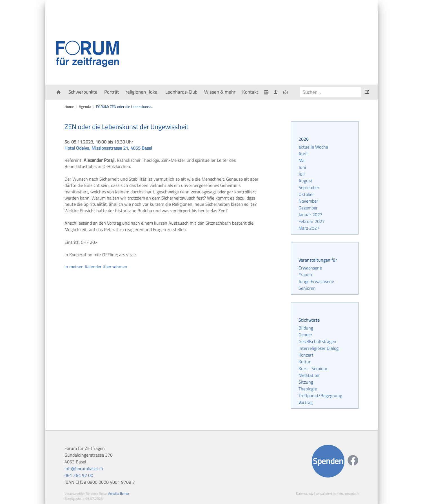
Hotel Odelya (108, 148)
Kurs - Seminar (313, 368)
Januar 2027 (310, 215)
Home (69, 107)
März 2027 (309, 228)
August (305, 181)
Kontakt (250, 92)
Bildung (306, 328)
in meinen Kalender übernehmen (96, 267)
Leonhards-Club (181, 92)
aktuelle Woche (313, 147)
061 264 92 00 (79, 475)
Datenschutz (305, 493)
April (303, 154)
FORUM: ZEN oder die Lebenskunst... (125, 107)
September (309, 187)
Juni (302, 167)
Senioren (307, 288)
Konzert (306, 355)
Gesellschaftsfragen (317, 341)
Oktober (306, 194)
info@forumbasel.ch (84, 468)
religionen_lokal (142, 92)
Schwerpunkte (83, 92)
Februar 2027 (312, 221)
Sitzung (306, 382)
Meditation (309, 375)
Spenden (328, 461)
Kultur (305, 362)
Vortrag (306, 402)
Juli (302, 174)
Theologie (308, 389)
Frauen (305, 275)
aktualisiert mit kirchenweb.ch (337, 493)
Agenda (85, 107)
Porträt (112, 92)
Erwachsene (310, 268)
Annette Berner (119, 493)
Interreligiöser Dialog (319, 348)
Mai (302, 160)
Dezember (308, 208)
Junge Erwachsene (316, 281)
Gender (305, 335)
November (308, 201)
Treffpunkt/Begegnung (320, 395)
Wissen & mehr (220, 92)
